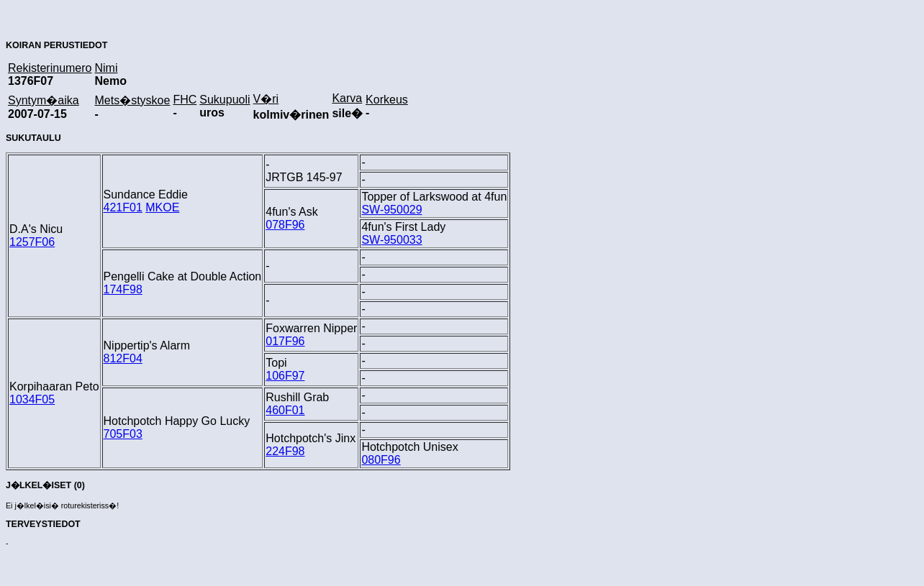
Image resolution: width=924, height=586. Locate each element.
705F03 (123, 434)
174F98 (123, 289)
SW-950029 (391, 210)
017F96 (285, 341)
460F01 (285, 410)
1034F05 (32, 399)
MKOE (162, 207)
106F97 (285, 376)
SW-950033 (391, 240)
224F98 (285, 451)
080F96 (381, 460)
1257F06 (32, 242)
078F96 (285, 225)
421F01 (123, 207)
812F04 (123, 358)
